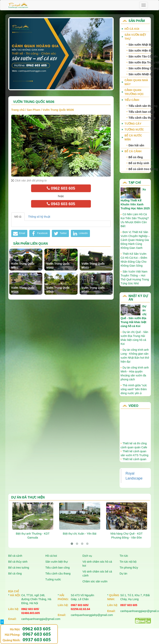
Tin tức (124, 556)
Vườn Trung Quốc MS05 (58, 290)
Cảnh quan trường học (134, 92)
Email (19, 233)
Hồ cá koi (51, 556)
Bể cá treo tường (19, 568)
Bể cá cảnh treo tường (140, 169)
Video (133, 406)
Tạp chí (135, 183)
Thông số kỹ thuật (39, 217)
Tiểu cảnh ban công (140, 112)
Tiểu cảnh (132, 100)
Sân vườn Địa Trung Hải (140, 62)
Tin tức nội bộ (128, 562)
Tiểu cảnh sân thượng (140, 106)
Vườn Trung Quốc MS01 (23, 266)
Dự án (123, 573)
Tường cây (133, 124)
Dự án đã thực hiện (28, 497)
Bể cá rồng (136, 157)
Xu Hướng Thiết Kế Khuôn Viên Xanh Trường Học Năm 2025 (135, 199)
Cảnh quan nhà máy (136, 82)
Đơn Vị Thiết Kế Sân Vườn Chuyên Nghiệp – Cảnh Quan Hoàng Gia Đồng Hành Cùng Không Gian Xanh (135, 240)
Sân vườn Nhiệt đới (140, 74)
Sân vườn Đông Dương (140, 68)
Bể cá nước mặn (133, 137)
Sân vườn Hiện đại (140, 51)
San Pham (34, 110)
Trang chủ (18, 110)
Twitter (60, 233)
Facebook (39, 233)
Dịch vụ (87, 556)
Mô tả (18, 217)
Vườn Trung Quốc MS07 (93, 290)
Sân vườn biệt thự (135, 37)
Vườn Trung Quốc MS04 (23, 290)
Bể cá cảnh (133, 151)
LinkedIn (80, 233)
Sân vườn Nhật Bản (140, 45)
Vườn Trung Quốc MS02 (58, 266)
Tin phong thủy (129, 568)
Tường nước (134, 130)
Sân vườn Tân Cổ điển (140, 56)
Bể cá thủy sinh (139, 163)
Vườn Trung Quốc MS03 (93, 266)
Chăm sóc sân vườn (95, 581)
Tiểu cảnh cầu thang (140, 118)
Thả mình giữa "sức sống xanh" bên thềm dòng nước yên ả (134, 389)
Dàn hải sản (136, 145)
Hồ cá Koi (132, 29)
